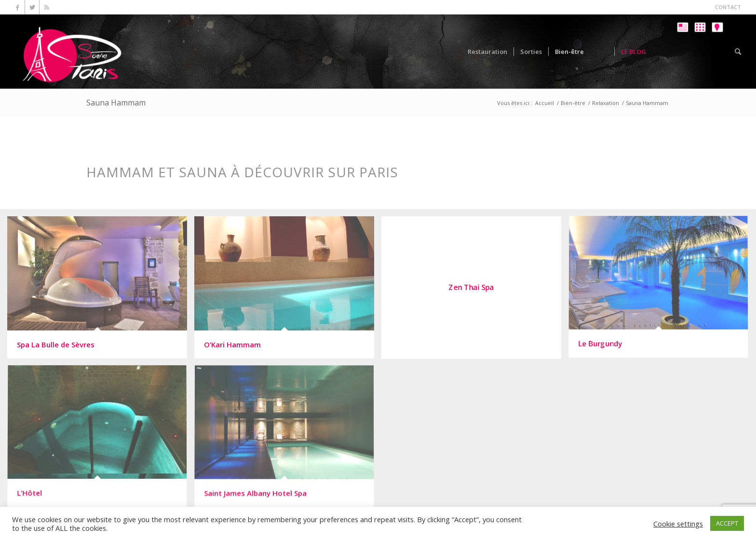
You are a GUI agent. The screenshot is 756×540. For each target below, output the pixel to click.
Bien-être (573, 103)
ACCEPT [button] (727, 523)
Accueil (545, 103)
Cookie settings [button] (678, 524)
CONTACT (728, 7)
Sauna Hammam (116, 103)
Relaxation (606, 103)
